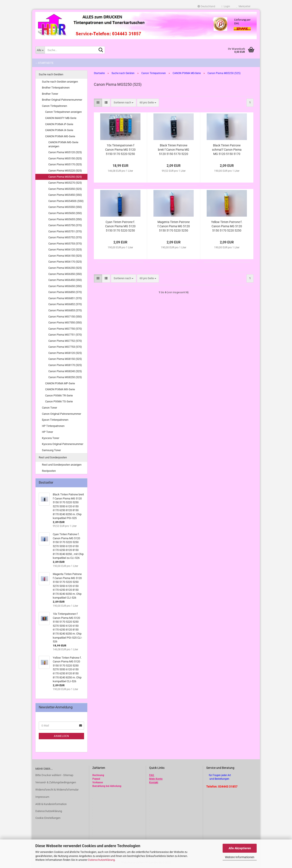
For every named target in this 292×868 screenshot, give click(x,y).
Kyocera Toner (51, 438)
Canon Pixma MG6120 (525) (65, 250)
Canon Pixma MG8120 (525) (65, 353)
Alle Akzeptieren (240, 848)
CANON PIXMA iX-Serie (59, 130)
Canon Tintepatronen (54, 106)
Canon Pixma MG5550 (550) (65, 207)
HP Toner (47, 432)
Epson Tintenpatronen (55, 420)
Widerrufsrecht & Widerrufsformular (57, 790)
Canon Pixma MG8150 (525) (65, 359)
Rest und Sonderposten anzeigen (62, 465)
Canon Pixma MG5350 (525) (65, 189)
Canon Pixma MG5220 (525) (65, 171)
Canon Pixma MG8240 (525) (65, 371)
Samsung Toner (51, 450)
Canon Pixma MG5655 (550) (65, 219)
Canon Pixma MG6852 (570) (65, 304)
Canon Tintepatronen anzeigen (63, 112)
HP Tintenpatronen (53, 426)
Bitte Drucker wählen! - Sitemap (54, 775)
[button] (206, 6)
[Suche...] (40, 50)
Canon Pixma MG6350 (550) (65, 274)
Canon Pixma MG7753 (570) (65, 347)
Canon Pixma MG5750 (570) (65, 225)
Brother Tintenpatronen (56, 88)
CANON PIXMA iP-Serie (59, 124)
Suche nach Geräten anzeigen (60, 82)
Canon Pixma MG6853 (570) (65, 310)
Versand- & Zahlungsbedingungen (56, 782)
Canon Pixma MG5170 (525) (65, 164)
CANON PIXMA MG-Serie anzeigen (63, 144)
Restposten (49, 471)
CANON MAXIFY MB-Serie (61, 118)
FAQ (152, 775)
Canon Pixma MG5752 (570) (65, 237)
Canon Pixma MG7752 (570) (65, 341)
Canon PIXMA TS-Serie (59, 401)
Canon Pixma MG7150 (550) (65, 317)
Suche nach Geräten (51, 74)
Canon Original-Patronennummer (62, 414)
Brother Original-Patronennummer (62, 100)
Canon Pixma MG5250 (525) (65, 177)
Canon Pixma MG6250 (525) (65, 268)
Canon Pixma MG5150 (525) (65, 158)
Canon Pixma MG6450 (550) (65, 280)
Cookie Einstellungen (48, 818)
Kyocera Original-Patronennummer (63, 444)
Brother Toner (50, 94)
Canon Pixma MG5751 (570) (65, 231)
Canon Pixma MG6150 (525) (65, 256)
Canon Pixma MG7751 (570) (65, 335)
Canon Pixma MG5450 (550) (65, 195)
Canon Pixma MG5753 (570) (65, 244)
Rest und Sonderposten (53, 457)
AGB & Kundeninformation (51, 804)
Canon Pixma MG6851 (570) (65, 298)
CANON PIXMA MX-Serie (60, 389)
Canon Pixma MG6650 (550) (65, 286)
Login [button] (226, 6)
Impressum (42, 797)
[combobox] (124, 103)
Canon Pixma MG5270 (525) (65, 183)
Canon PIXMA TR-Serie (59, 395)
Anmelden (62, 736)
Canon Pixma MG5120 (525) (65, 152)
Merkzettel (243, 6)
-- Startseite (45, 63)
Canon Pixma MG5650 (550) (65, 213)
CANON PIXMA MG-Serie (60, 136)
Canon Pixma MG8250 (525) (65, 377)
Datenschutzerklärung (101, 860)
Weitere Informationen (240, 857)
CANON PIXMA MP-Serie (60, 383)
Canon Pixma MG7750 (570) (65, 329)
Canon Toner (49, 408)
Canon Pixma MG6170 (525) (65, 262)
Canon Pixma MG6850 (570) (65, 292)
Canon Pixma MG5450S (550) (66, 201)
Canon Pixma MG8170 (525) (65, 365)
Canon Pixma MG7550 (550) (65, 322)
